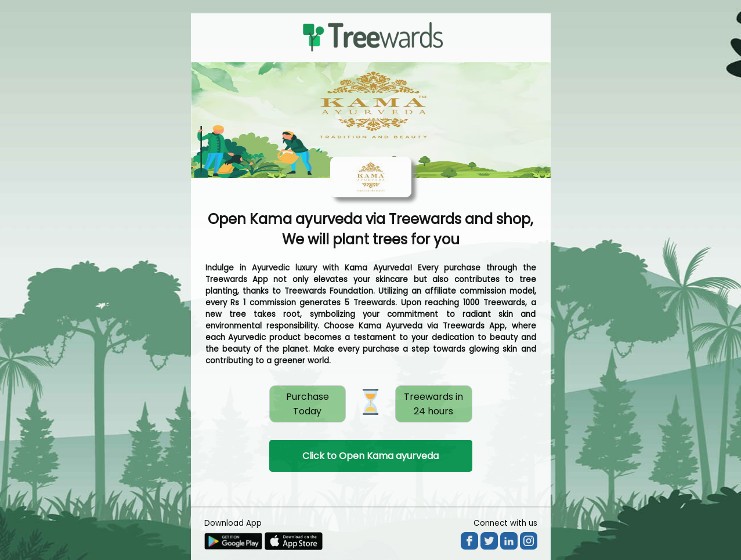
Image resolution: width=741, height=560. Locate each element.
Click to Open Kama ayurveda (370, 456)
